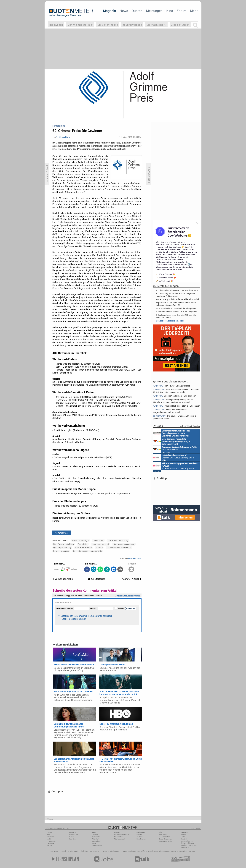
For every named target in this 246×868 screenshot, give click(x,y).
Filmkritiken (84, 851)
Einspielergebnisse (166, 839)
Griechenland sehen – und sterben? (174, 396)
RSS (48, 835)
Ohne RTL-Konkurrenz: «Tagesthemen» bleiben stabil (170, 411)
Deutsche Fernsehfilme (179, 851)
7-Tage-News (52, 841)
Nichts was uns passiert (124, 544)
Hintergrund (74, 835)
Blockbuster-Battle (165, 841)
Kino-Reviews (141, 839)
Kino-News (163, 835)
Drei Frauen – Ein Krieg (118, 540)
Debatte (139, 835)
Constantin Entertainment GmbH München (172, 433)
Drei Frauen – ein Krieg (64, 544)
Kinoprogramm (165, 851)
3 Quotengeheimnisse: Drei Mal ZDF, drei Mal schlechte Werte (176, 316)
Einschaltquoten (114, 851)
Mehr (194, 11)
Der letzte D (98, 540)
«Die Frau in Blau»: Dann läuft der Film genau (176, 308)
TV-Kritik (139, 837)
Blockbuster (132, 851)
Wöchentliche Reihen (122, 835)
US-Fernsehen (97, 846)
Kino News (54, 851)
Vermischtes (96, 837)
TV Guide (124, 851)
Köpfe (94, 843)
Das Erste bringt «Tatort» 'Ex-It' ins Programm (177, 312)
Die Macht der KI (156, 25)
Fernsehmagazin (73, 851)
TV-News (95, 835)
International (96, 841)
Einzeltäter (83, 544)
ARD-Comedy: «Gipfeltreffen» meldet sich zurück (178, 299)
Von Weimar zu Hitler (80, 25)
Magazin (110, 11)
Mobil (49, 839)
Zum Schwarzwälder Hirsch (119, 547)
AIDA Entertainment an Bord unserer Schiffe (171, 441)
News (124, 11)
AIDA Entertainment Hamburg (175, 449)
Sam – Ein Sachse (83, 547)
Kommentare (62, 533)
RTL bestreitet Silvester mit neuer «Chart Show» (178, 290)
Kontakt (184, 839)
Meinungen (154, 11)
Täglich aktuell (120, 839)
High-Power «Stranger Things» (172, 386)
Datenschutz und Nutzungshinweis (188, 842)
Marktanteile (119, 837)
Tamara (99, 547)
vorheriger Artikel (63, 579)
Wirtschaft (95, 839)
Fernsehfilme (142, 851)
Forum (181, 11)
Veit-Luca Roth (63, 137)
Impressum (185, 847)
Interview (73, 839)
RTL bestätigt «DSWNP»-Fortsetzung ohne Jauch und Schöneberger (175, 295)
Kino (170, 11)
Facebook (50, 843)
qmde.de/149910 (135, 559)
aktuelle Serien (153, 851)
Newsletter (51, 837)
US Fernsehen (94, 851)
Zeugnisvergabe (132, 25)
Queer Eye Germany (62, 547)
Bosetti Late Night (81, 540)
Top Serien (192, 851)
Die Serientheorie (108, 25)
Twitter (49, 846)
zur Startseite (96, 579)
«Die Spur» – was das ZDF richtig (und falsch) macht (174, 417)
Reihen (72, 837)
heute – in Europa (61, 551)
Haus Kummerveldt (100, 544)
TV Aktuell (62, 851)
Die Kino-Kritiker (165, 837)
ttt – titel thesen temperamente (88, 551)
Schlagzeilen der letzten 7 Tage (170, 321)
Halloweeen (56, 25)
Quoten (137, 11)
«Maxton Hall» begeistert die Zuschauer (176, 406)
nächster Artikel (132, 579)
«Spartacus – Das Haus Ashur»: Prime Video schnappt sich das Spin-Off (176, 304)
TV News (103, 851)
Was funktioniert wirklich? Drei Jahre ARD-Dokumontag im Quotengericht (176, 391)
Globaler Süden (180, 25)
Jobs (183, 837)
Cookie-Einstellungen (189, 845)
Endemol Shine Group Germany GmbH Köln (174, 458)
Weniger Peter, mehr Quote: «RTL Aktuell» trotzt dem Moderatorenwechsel (174, 401)
